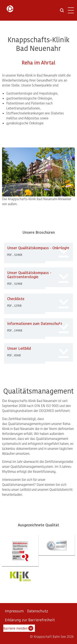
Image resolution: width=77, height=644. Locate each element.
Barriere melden (18, 628)
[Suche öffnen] (62, 12)
